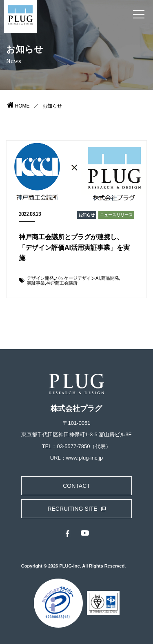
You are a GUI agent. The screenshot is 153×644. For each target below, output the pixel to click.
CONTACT (76, 486)
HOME (22, 106)
